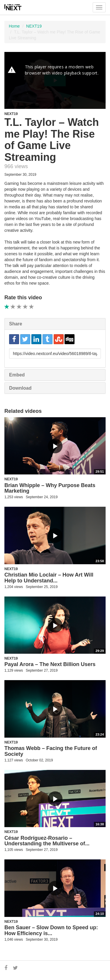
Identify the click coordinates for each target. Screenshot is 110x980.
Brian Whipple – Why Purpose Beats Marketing (50, 488)
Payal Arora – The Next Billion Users (50, 664)
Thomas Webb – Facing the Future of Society (51, 751)
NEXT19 (34, 26)
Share (16, 324)
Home (14, 26)
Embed (17, 375)
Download (20, 388)
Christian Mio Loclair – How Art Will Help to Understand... (49, 578)
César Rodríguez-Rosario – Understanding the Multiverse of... (47, 841)
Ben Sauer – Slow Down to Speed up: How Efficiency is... (51, 930)
